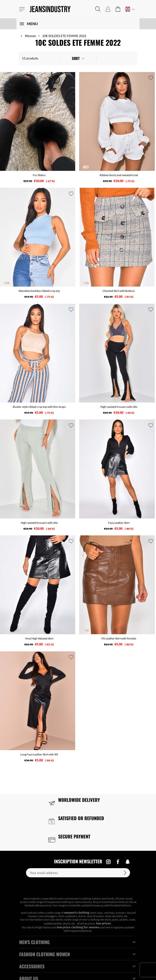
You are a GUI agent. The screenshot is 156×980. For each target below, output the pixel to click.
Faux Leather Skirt (119, 523)
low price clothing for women (79, 927)
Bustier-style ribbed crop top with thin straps (39, 407)
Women (30, 36)
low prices (104, 923)
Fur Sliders (39, 175)
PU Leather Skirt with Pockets (119, 638)
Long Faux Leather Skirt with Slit (39, 754)
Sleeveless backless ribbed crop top (39, 291)
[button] (98, 9)
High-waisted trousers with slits (119, 407)
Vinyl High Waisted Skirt (39, 638)
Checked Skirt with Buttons (119, 291)
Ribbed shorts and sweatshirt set (119, 175)
